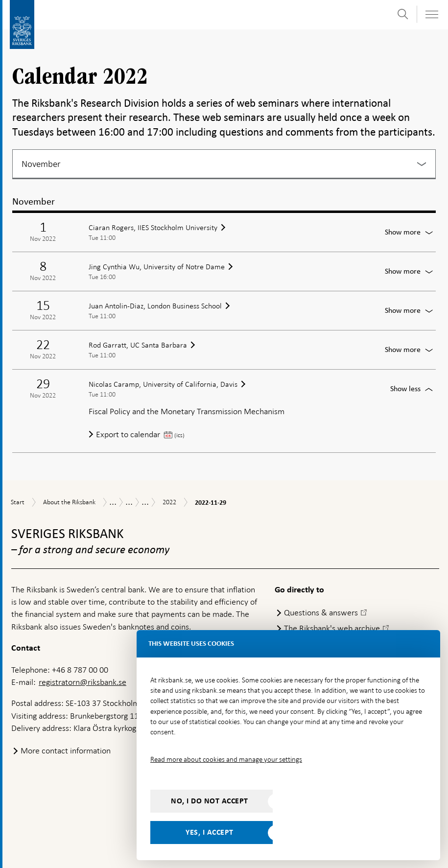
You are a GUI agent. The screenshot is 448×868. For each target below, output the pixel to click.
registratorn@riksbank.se (83, 682)
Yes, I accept (210, 832)
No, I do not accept (210, 801)
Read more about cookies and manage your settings (226, 759)
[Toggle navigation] (431, 14)
